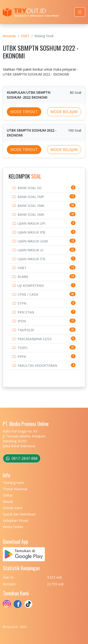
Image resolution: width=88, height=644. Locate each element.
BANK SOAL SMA (31, 206)
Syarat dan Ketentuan (19, 514)
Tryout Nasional (15, 489)
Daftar (8, 495)
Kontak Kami (13, 508)
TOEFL (23, 348)
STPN (22, 303)
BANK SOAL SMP (31, 197)
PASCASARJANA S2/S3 (34, 339)
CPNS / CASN (28, 294)
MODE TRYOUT (24, 112)
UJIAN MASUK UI (30, 250)
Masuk (8, 502)
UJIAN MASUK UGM (33, 241)
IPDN (22, 321)
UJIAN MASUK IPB (31, 232)
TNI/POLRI (26, 330)
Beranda (9, 36)
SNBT (25, 36)
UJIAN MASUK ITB (31, 259)
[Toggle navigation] (80, 12)
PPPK (22, 357)
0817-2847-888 (22, 458)
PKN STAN (26, 312)
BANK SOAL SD (30, 188)
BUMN (23, 277)
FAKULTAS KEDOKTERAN (37, 365)
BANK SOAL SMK (31, 214)
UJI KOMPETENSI (31, 286)
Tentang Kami (13, 483)
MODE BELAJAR (64, 112)
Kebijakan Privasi (16, 520)
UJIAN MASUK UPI (31, 223)
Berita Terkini (13, 527)
